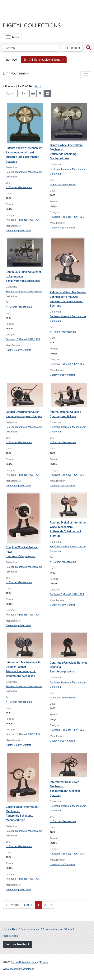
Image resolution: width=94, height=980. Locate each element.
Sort (9, 94)
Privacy (44, 962)
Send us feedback (17, 944)
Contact (70, 929)
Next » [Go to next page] (28, 905)
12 (24, 93)
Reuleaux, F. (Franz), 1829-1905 (23, 220)
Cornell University (22, 7)
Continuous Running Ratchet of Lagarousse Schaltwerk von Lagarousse (23, 276)
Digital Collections (32, 25)
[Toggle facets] (86, 75)
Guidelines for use (30, 929)
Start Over (12, 60)
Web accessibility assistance (19, 969)
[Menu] (12, 37)
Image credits (10, 936)
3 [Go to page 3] (52, 905)
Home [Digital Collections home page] (6, 929)
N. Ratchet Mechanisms (19, 187)
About (15, 929)
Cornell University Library (24, 962)
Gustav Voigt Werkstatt (18, 230)
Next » (38, 87)
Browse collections (53, 929)
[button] (44, 60)
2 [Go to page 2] (45, 905)
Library (14, 18)
